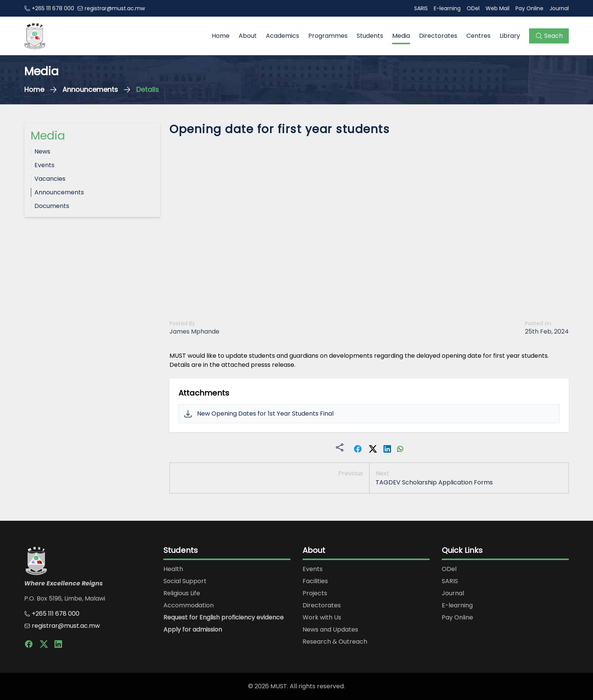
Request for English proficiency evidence (224, 617)
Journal (559, 8)
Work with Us (322, 617)
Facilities (315, 581)
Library (510, 36)
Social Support (185, 581)
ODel (473, 8)
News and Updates (330, 629)
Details (147, 89)
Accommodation (189, 605)
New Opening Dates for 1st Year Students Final (265, 414)
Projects (315, 593)
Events (44, 165)
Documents (52, 206)
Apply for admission (193, 629)
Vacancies (50, 179)
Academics (283, 36)
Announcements (90, 89)
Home (221, 36)
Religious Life (182, 593)
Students (370, 36)
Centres (478, 36)
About (248, 36)
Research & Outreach (335, 642)
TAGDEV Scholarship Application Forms (434, 482)
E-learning (447, 8)
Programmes (328, 36)
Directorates (438, 36)
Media (401, 36)
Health (173, 569)
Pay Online (529, 8)
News (42, 151)
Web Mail (498, 8)
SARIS (421, 8)
